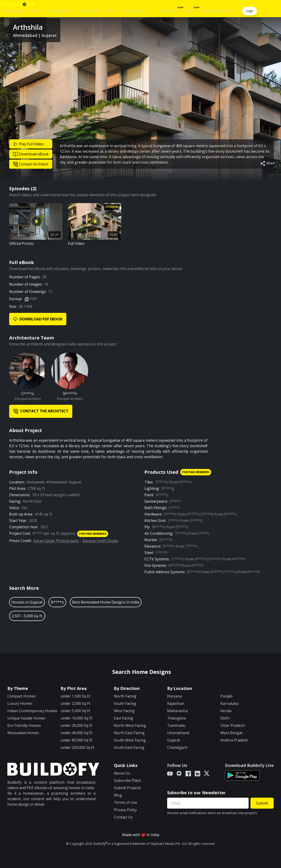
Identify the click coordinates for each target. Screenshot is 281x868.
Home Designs (14, 11)
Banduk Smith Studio (100, 541)
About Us (36, 11)
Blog (111, 11)
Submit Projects (90, 11)
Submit (262, 803)
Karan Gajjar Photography (56, 541)
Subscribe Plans (61, 11)
